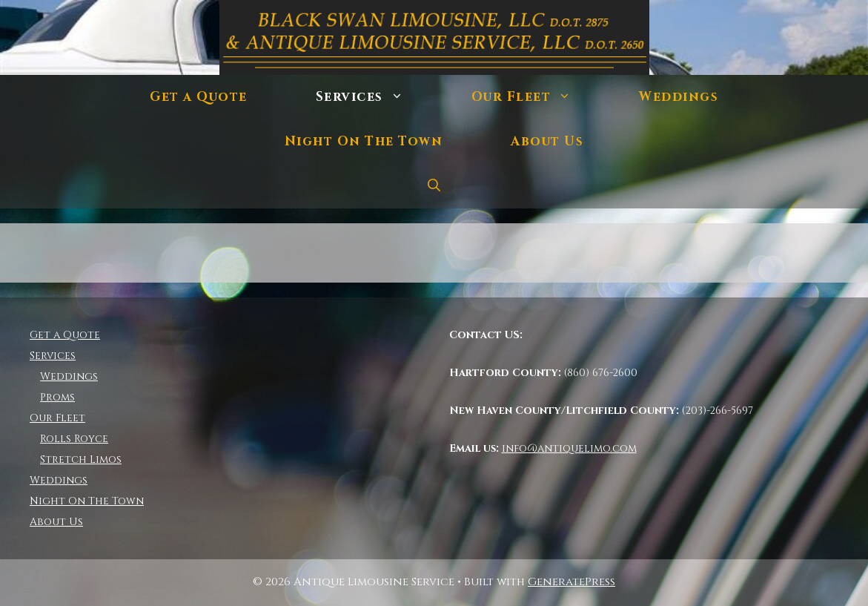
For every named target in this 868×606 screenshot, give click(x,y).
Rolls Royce (74, 439)
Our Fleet (539, 97)
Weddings (679, 97)
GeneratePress (572, 582)
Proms (57, 397)
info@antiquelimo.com (569, 448)
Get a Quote (199, 97)
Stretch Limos (81, 460)
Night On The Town (364, 141)
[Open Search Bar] (434, 186)
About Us (547, 141)
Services (377, 97)
